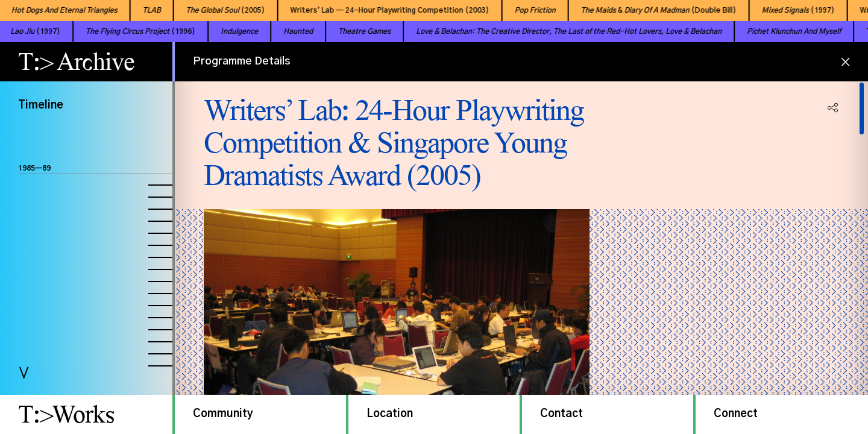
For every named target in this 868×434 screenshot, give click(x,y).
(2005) (214, 10)
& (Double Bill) (647, 10)
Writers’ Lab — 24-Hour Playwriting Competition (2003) (378, 10)
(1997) (786, 10)
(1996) (118, 31)
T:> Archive (76, 61)
